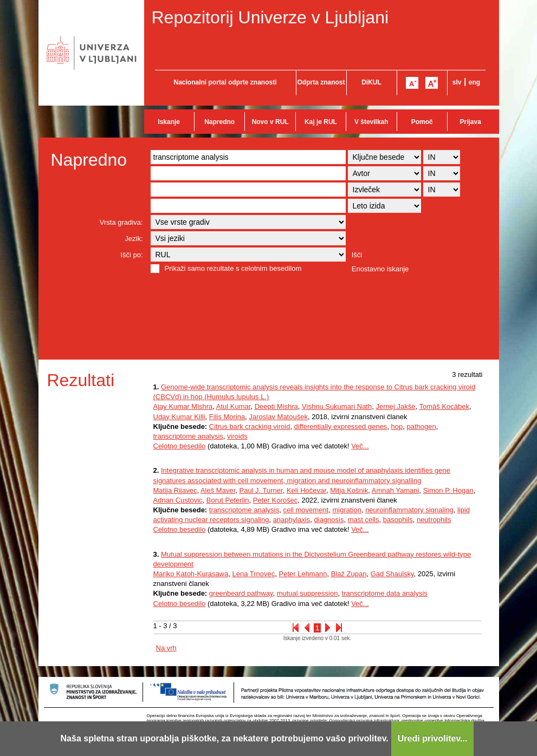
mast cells (364, 520)
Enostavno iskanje (380, 269)
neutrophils (434, 520)
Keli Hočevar (306, 490)
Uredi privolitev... (433, 738)
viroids (237, 436)
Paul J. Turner (261, 490)
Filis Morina (227, 417)
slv (457, 82)
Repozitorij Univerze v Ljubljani (270, 17)
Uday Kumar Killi (179, 417)
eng (474, 82)
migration (347, 510)
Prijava (471, 122)
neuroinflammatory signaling (409, 510)
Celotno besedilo (180, 446)
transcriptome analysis (188, 436)
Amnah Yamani (396, 490)
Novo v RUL (270, 122)
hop (397, 426)
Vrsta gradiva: (121, 222)
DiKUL (371, 82)
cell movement (306, 510)
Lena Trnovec (253, 574)
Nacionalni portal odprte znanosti (225, 82)
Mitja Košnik (349, 490)
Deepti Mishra (276, 406)
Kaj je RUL (321, 122)
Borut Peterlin (228, 500)
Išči (357, 255)
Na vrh (166, 648)
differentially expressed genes (341, 426)
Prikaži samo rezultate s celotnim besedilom (233, 268)
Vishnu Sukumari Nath (337, 406)
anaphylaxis (292, 520)
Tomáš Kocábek (444, 406)
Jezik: (134, 239)
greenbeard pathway (241, 593)
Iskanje (169, 122)
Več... (360, 446)
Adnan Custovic (178, 500)
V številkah (371, 122)
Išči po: (131, 255)
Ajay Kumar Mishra (183, 406)
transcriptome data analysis (385, 593)
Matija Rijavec (175, 490)
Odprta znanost (321, 82)
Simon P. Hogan (448, 490)
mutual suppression (308, 593)
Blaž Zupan (349, 574)
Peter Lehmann (303, 574)
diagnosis (329, 520)
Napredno (219, 122)
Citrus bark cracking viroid (250, 426)
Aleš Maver (218, 490)
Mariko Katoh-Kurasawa (191, 574)
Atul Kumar (234, 406)
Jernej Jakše (395, 406)
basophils (398, 520)
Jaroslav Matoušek (279, 417)
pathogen (422, 426)
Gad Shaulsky (392, 574)
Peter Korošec (275, 500)
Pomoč (422, 122)
